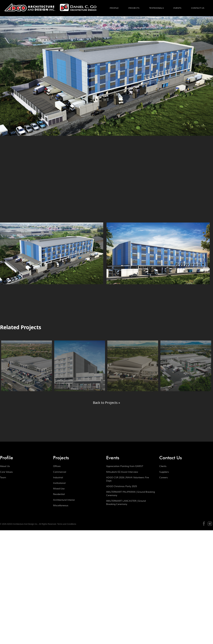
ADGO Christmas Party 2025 (122, 486)
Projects (134, 8)
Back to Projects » (106, 403)
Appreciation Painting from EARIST (125, 466)
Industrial (58, 478)
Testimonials (156, 8)
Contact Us (198, 8)
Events (177, 8)
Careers (164, 478)
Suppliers (164, 472)
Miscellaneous (61, 506)
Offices (57, 466)
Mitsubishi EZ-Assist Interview (122, 472)
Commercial (60, 472)
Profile (114, 8)
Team (3, 478)
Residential (59, 494)
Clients (163, 466)
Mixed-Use (59, 489)
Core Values (6, 472)
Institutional (59, 483)
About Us (5, 466)
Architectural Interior (64, 500)
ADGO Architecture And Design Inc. (50, 11)
